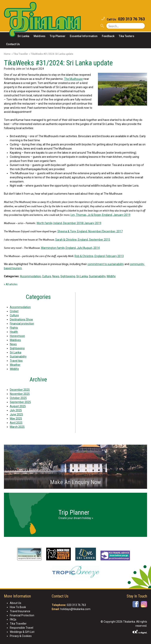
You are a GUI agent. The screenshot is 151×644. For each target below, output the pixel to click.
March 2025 (17, 427)
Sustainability (97, 276)
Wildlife (111, 276)
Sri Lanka (23, 36)
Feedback (108, 36)
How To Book (18, 607)
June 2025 (16, 414)
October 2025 (18, 398)
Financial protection (22, 324)
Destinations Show (21, 319)
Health (14, 332)
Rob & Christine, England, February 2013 (99, 256)
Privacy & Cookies (21, 636)
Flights (14, 328)
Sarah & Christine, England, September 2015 (83, 240)
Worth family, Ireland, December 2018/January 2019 (69, 223)
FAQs (13, 619)
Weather (15, 365)
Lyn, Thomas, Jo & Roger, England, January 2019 (100, 215)
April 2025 (16, 423)
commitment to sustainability (106, 264)
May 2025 (16, 419)
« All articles (11, 284)
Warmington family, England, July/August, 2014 (70, 248)
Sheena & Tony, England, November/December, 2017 (90, 231)
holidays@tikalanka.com (75, 609)
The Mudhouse (73, 79)
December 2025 (20, 390)
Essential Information (84, 36)
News (56, 276)
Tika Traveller (21, 54)
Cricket (14, 311)
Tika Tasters (127, 36)
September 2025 (20, 402)
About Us (16, 603)
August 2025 (18, 406)
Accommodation (30, 276)
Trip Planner (58, 36)
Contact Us (13, 44)
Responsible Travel (22, 628)
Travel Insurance (20, 611)
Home (7, 54)
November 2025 (20, 394)
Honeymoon (17, 336)
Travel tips (16, 361)
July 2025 (16, 410)
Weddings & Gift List (22, 632)
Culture (47, 276)
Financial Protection (22, 615)
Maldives (40, 36)
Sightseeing (68, 276)
